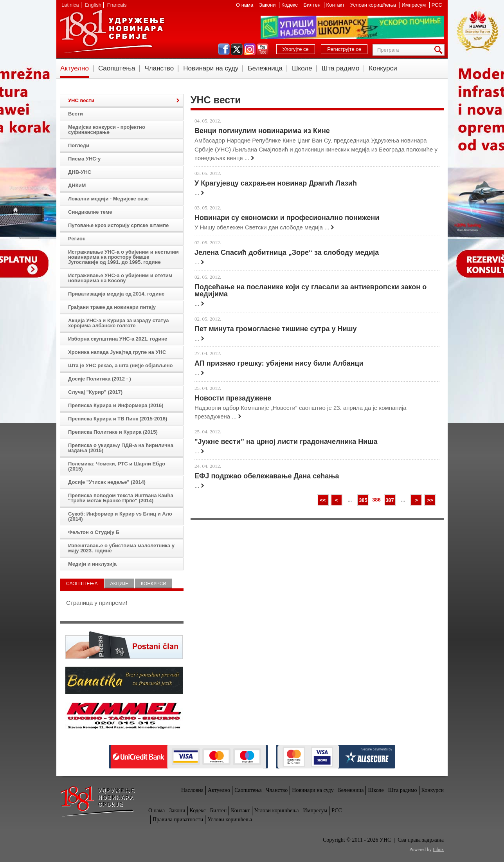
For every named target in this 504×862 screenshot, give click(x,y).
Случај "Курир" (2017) (95, 392)
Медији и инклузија (92, 564)
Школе (302, 68)
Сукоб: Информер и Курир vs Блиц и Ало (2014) (120, 516)
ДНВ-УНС (80, 172)
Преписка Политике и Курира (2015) (113, 432)
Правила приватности (178, 820)
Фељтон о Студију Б (94, 532)
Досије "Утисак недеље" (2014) (107, 482)
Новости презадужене (233, 398)
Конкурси (383, 68)
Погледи (79, 145)
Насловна (192, 790)
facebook (224, 49)
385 (363, 500)
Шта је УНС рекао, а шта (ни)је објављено (121, 365)
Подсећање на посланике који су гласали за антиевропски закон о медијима (310, 290)
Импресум (415, 5)
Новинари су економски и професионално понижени (287, 218)
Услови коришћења (374, 5)
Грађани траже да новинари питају (112, 307)
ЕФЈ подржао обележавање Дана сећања (267, 476)
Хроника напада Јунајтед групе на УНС (117, 352)
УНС (112, 31)
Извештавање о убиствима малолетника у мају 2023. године (121, 548)
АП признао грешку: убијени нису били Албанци (279, 363)
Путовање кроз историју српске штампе (118, 225)
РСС (437, 5)
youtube (263, 49)
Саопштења (117, 68)
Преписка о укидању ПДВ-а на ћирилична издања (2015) (121, 448)
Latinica (70, 5)
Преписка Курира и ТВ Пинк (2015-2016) (118, 419)
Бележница (265, 68)
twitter (237, 49)
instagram (250, 49)
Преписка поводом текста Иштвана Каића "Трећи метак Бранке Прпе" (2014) (121, 498)
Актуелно (75, 68)
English (93, 5)
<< (323, 500)
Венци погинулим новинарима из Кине (262, 131)
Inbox (438, 849)
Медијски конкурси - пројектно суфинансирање (107, 130)
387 (390, 500)
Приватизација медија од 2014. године (116, 294)
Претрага (440, 50)
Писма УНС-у (84, 159)
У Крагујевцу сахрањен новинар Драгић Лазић (276, 183)
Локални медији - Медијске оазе (108, 199)
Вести (76, 114)
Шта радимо (341, 68)
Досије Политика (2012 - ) (100, 379)
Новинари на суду (211, 68)
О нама (245, 5)
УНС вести (81, 100)
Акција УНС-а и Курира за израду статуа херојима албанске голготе (119, 323)
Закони (268, 5)
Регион (77, 239)
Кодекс (290, 5)
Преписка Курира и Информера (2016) (116, 405)
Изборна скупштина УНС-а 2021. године (118, 339)
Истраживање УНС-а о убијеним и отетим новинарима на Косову (120, 278)
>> (430, 500)
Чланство (159, 68)
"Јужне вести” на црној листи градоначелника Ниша (286, 442)
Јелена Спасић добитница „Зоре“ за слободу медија (287, 252)
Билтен (312, 5)
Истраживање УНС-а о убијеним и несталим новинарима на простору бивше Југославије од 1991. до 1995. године (123, 257)
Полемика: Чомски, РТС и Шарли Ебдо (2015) (117, 466)
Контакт (336, 5)
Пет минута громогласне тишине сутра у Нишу (276, 329)
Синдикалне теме (90, 212)
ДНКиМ (77, 185)
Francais (117, 5)
